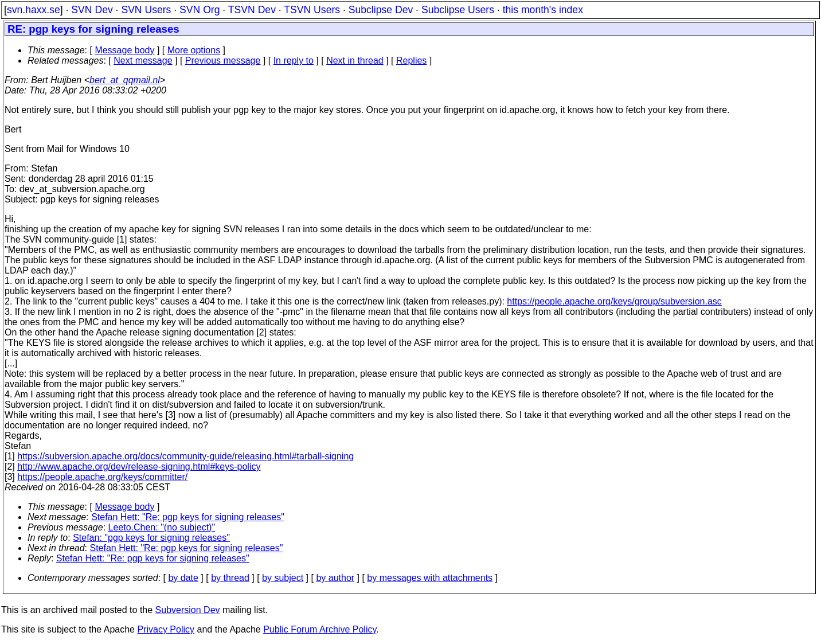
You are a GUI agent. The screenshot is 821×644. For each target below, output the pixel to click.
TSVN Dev (252, 10)
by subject (283, 578)
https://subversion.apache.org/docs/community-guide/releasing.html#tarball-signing (185, 456)
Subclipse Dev (381, 10)
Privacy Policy (166, 629)
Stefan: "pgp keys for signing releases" (151, 538)
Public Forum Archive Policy (320, 629)
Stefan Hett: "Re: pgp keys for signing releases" (188, 517)
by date (183, 578)
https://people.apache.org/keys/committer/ (102, 477)
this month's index (543, 10)
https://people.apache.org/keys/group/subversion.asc (614, 301)
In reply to (294, 61)
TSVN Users (312, 10)
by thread (230, 578)
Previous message (223, 61)
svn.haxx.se (34, 10)
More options (194, 50)
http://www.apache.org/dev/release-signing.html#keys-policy (139, 467)
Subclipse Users (458, 10)
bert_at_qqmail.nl (125, 80)
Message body (124, 50)
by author (335, 578)
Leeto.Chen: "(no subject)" (162, 527)
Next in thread (355, 61)
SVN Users (146, 10)
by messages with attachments (430, 578)
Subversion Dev (188, 610)
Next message (143, 61)
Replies (411, 61)
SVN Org (200, 10)
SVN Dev (92, 10)
